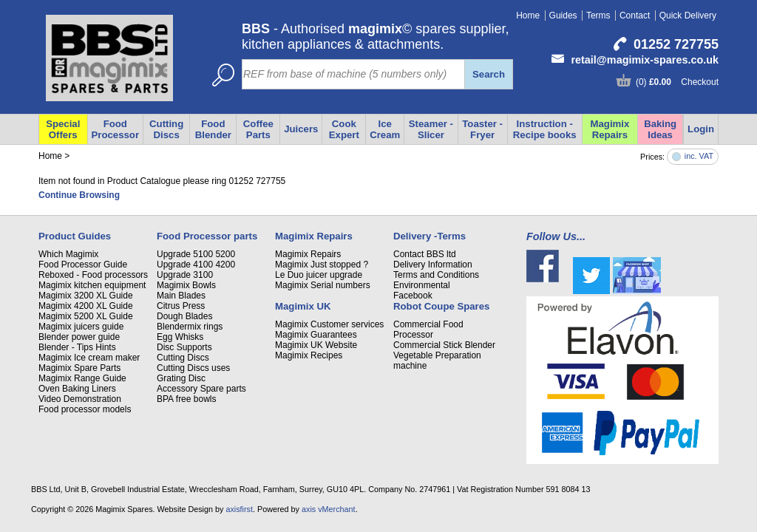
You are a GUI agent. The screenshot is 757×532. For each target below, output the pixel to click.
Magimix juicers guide (81, 327)
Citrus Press (181, 306)
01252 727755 (676, 44)
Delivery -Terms (430, 236)
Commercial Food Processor (428, 330)
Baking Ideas (660, 129)
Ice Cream (385, 129)
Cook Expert (344, 129)
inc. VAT (699, 156)
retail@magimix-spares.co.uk (645, 60)
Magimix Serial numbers (323, 285)
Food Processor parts (207, 236)
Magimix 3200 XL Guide (86, 296)
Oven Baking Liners (77, 389)
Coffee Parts (258, 129)
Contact (635, 16)
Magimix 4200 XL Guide (86, 306)
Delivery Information (433, 265)
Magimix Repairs (610, 129)
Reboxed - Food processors (93, 275)
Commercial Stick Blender (444, 345)
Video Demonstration (80, 399)
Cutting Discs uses (193, 368)
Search (489, 74)
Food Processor (116, 129)
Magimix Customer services (329, 324)
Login (701, 129)
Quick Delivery (688, 16)
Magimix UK (303, 306)
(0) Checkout (677, 82)
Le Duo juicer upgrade (319, 275)
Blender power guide (79, 337)
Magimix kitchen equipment (92, 285)
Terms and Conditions (436, 275)
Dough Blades (184, 316)
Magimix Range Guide (82, 378)
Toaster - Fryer (482, 129)
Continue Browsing (79, 195)
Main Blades (181, 296)
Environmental (422, 285)
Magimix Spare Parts (79, 368)
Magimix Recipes (309, 355)
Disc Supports (184, 347)
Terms (598, 16)
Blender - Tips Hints (77, 347)
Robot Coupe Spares (441, 306)
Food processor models (85, 409)
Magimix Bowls (186, 285)
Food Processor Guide (83, 265)
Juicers (301, 129)
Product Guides (75, 236)
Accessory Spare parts (201, 389)
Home (528, 16)
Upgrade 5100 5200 (196, 254)
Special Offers (63, 129)
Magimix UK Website (316, 345)
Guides (563, 16)
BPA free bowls (186, 399)
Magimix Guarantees (316, 335)
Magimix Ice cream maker (89, 358)
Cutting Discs (166, 129)
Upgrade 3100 (185, 275)
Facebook (413, 296)
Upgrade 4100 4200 (196, 265)
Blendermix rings (190, 327)
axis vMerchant (329, 509)
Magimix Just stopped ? (322, 265)
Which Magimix (68, 254)
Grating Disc (181, 378)
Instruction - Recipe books (545, 129)
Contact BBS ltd (425, 254)
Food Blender (213, 129)
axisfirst (239, 509)
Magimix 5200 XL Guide (86, 316)
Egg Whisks (180, 337)
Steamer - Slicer (431, 129)
